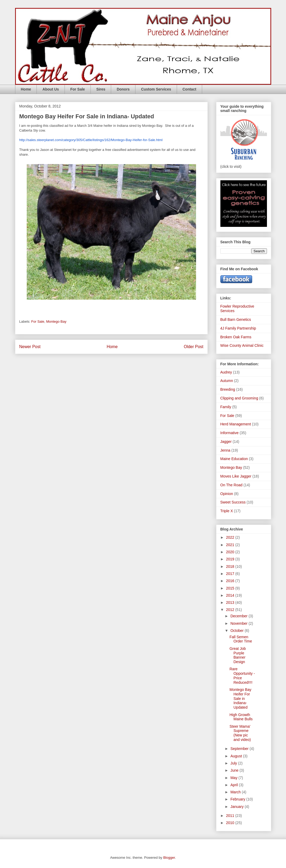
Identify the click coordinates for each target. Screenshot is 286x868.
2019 (231, 559)
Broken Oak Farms (236, 337)
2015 (231, 588)
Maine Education (234, 459)
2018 (231, 566)
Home (26, 89)
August (237, 756)
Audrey (226, 372)
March (236, 792)
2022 (231, 537)
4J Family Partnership (238, 328)
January (238, 807)
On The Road (231, 485)
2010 (231, 823)
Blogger (169, 858)
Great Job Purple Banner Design (237, 655)
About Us (51, 89)
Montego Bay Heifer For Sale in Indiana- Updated (240, 698)
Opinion (227, 494)
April (235, 785)
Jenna (225, 450)
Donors (123, 89)
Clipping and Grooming (239, 398)
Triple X (227, 511)
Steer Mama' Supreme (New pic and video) (240, 733)
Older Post (194, 347)
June (235, 770)
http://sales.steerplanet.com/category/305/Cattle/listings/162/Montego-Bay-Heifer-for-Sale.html (91, 140)
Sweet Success (233, 502)
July (234, 763)
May (234, 778)
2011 (231, 816)
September (240, 749)
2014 (231, 595)
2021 (231, 545)
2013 (231, 602)
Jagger (226, 442)
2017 (231, 574)
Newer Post (30, 347)
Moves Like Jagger (236, 476)
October (238, 631)
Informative (230, 433)
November (239, 623)
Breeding (228, 389)
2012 (231, 610)
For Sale (78, 89)
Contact (189, 89)
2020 (231, 552)
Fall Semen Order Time (241, 639)
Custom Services (156, 89)
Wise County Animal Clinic (242, 345)
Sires (101, 89)
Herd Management (236, 424)
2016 (231, 581)
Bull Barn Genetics (236, 320)
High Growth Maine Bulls (241, 717)
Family (226, 407)
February (238, 799)
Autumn (227, 381)
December (239, 616)
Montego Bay (56, 321)
